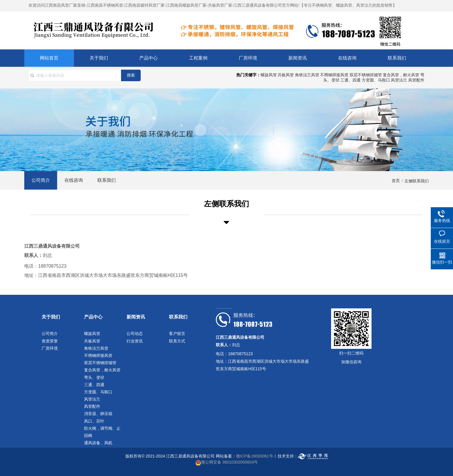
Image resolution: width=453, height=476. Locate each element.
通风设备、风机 (98, 443)
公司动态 (135, 334)
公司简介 (41, 180)
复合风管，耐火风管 (401, 75)
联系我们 (397, 58)
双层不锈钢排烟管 (366, 75)
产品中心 (148, 58)
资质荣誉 (50, 341)
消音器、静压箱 (98, 414)
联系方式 (177, 341)
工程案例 (198, 58)
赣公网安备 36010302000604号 (230, 462)
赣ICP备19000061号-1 (256, 456)
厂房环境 (248, 58)
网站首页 (49, 58)
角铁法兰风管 (307, 75)
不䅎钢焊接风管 (334, 75)
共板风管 (286, 75)
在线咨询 (347, 58)
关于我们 (99, 58)
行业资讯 (135, 341)
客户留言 (177, 334)
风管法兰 (399, 80)
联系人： (34, 255)
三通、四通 (350, 80)
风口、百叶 (94, 421)
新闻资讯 (298, 58)
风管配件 (416, 80)
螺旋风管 (269, 75)
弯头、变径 (94, 377)
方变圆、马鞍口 (376, 80)
